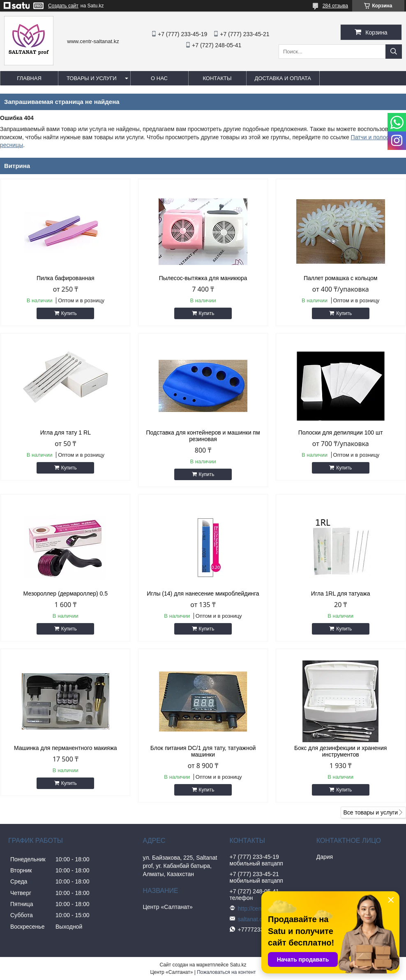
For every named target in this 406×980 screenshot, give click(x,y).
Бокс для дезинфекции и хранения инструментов (340, 751)
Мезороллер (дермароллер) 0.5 (66, 594)
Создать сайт (63, 6)
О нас (159, 78)
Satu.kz (238, 965)
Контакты (217, 78)
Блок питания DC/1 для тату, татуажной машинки (203, 751)
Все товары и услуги (370, 812)
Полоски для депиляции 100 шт (341, 432)
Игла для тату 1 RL (66, 432)
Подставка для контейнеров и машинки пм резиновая (203, 436)
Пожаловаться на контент (226, 972)
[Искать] (394, 52)
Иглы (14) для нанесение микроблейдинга (203, 594)
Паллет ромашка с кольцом (341, 278)
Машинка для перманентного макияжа (66, 748)
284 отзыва (335, 6)
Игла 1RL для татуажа (341, 594)
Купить (69, 313)
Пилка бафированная (65, 278)
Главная (29, 78)
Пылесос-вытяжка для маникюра (203, 278)
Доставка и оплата (283, 78)
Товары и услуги (92, 78)
